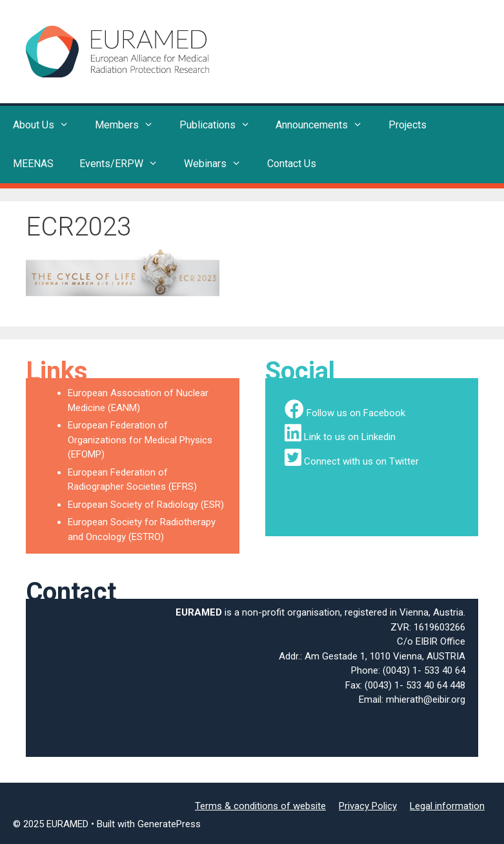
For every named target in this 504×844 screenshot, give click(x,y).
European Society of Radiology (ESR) (146, 505)
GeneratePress (169, 824)
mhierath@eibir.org (426, 699)
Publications (221, 125)
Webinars (219, 164)
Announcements (326, 125)
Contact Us (292, 164)
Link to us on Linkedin (350, 437)
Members (131, 125)
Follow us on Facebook (356, 413)
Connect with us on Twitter (361, 461)
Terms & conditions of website (260, 806)
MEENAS (33, 164)
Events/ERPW (125, 164)
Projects (408, 125)
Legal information (447, 806)
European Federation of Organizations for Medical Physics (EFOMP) (140, 440)
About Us (47, 125)
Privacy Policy (368, 806)
